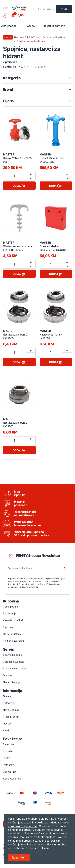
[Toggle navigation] (5, 8)
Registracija (10, 613)
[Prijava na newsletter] (62, 568)
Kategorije (9, 703)
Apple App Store (12, 779)
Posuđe (30, 26)
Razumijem (19, 857)
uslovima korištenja (29, 587)
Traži (64, 9)
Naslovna (19, 37)
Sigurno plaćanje (12, 655)
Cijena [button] (40, 67)
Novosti (7, 724)
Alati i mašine (9, 26)
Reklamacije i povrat (14, 668)
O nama (7, 696)
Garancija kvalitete (14, 662)
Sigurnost (8, 627)
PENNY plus (33, 37)
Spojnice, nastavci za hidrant (31, 41)
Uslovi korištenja (12, 634)
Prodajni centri (11, 717)
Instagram (8, 765)
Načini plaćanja (12, 682)
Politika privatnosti (13, 641)
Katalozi (8, 730)
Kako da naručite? (13, 620)
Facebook (9, 744)
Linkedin (8, 751)
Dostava (8, 675)
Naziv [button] (24, 67)
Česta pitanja (10, 607)
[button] (7, 15)
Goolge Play (10, 772)
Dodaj (19, 186)
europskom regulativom (23, 826)
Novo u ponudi (11, 710)
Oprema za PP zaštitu (54, 37)
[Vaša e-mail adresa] (37, 568)
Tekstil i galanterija (54, 26)
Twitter (7, 758)
